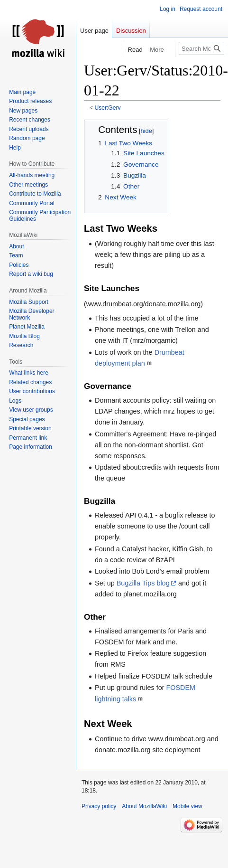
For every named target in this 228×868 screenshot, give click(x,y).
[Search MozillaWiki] (201, 48)
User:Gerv (108, 108)
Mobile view (187, 806)
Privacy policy (99, 806)
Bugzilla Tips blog (143, 583)
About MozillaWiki (144, 806)
